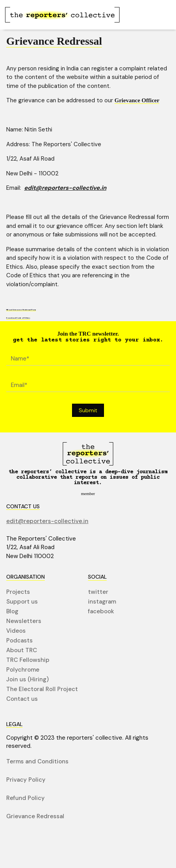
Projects (18, 592)
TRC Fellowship (28, 660)
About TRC (22, 650)
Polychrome (23, 670)
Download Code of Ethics (18, 318)
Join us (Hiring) (27, 680)
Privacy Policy (26, 780)
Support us (22, 602)
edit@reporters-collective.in (65, 188)
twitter (98, 592)
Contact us (22, 699)
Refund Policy (26, 798)
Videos (16, 631)
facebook (101, 612)
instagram (102, 602)
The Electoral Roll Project (42, 689)
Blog (12, 612)
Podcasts (19, 641)
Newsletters (24, 621)
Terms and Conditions (37, 762)
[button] (158, 15)
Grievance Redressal (35, 816)
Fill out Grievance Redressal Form (21, 310)
